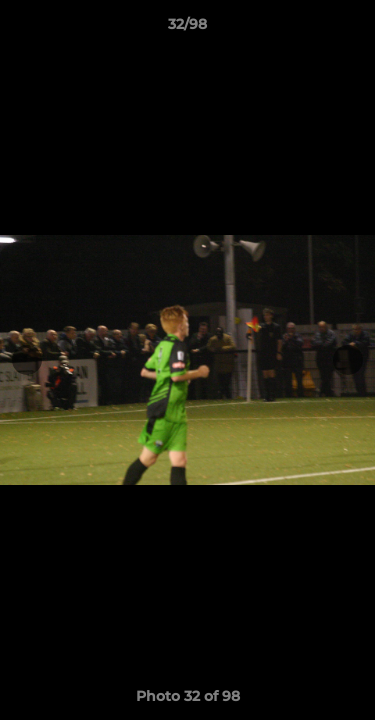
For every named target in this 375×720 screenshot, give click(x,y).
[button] (351, 29)
